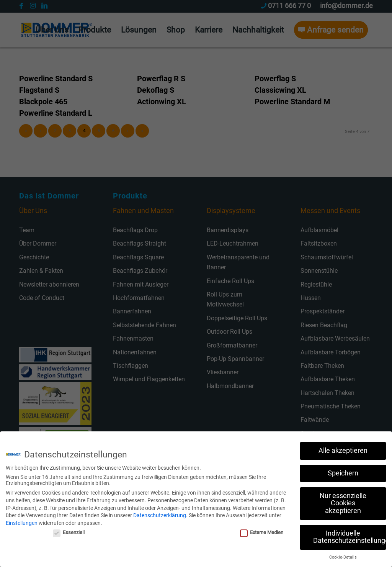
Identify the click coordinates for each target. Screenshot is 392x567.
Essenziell (69, 530)
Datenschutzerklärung (160, 513)
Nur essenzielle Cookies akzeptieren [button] (343, 501)
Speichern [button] (343, 471)
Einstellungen (22, 521)
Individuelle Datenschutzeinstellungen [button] (350, 535)
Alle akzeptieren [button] (343, 448)
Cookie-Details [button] (343, 555)
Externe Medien (262, 530)
